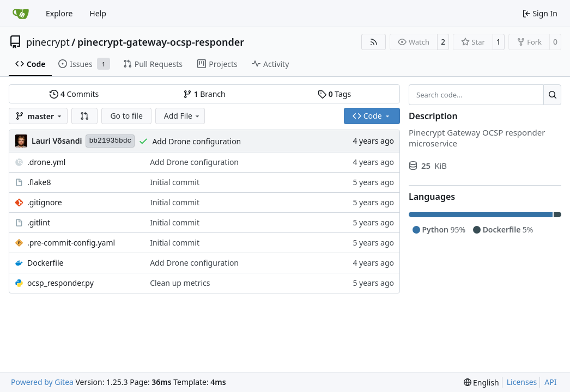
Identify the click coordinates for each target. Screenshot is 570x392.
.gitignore (45, 202)
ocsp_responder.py (60, 283)
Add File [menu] (183, 116)
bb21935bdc (110, 141)
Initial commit (175, 182)
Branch (204, 94)
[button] (84, 116)
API (550, 382)
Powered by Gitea (42, 382)
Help (98, 13)
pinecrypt (48, 42)
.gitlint (39, 222)
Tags (334, 94)
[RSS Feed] (374, 42)
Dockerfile (46, 263)
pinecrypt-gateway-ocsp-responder (161, 42)
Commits (74, 94)
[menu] (481, 382)
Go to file (126, 116)
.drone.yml (46, 162)
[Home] (21, 14)
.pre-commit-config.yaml (71, 243)
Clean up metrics (180, 283)
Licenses (522, 382)
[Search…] (552, 95)
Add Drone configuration (196, 141)
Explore (59, 13)
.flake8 (39, 182)
